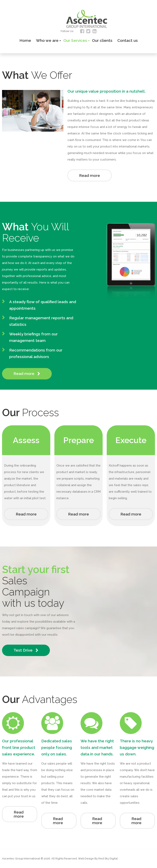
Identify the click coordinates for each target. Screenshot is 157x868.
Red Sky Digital (108, 859)
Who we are (47, 40)
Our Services (75, 40)
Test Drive (26, 650)
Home (25, 40)
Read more (90, 175)
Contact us (128, 40)
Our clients (102, 40)
